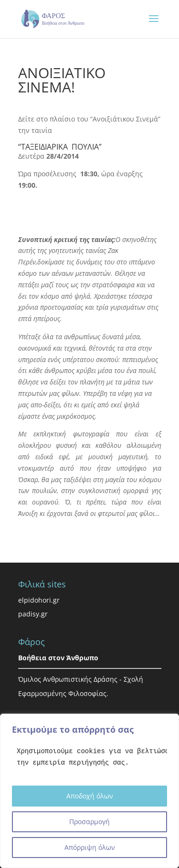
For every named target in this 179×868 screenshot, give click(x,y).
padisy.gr (33, 614)
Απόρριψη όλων (90, 847)
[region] (89, 791)
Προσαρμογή (89, 822)
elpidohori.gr (39, 600)
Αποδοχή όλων (90, 796)
